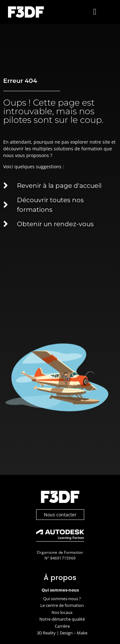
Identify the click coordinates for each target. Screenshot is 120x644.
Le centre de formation (62, 605)
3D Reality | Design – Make (62, 633)
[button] (95, 12)
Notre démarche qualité (62, 619)
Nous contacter (60, 515)
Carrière (62, 626)
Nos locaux (62, 612)
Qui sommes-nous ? (62, 599)
